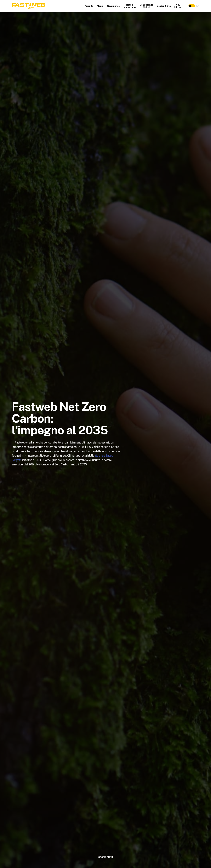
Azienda (89, 6)
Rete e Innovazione (130, 6)
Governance (113, 6)
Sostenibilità (164, 6)
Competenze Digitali (146, 6)
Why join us (178, 6)
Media (100, 6)
